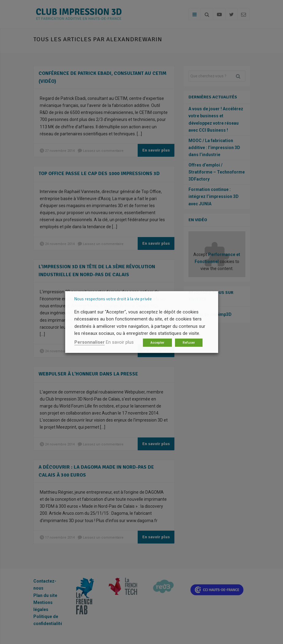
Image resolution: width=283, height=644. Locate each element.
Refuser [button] (189, 343)
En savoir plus (120, 342)
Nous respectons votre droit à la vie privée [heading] (113, 299)
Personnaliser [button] (89, 342)
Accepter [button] (157, 343)
